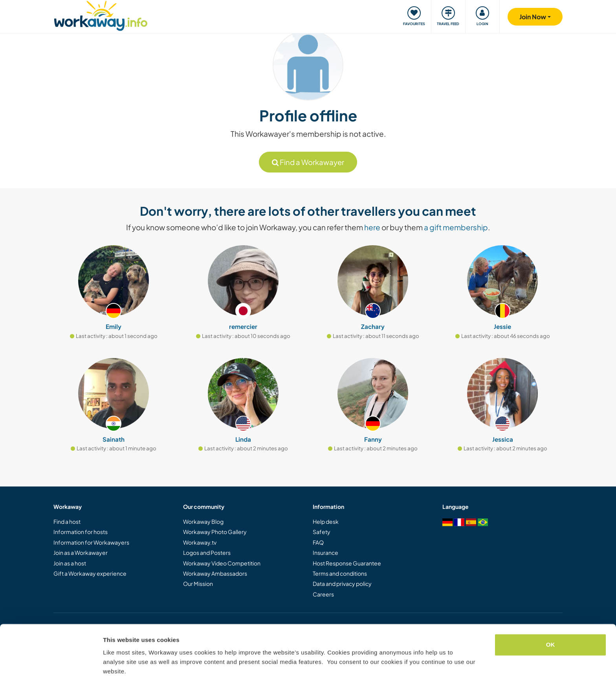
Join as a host (70, 563)
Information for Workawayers (91, 542)
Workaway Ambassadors (215, 573)
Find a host (67, 521)
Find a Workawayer (308, 162)
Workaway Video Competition (222, 563)
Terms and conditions (340, 573)
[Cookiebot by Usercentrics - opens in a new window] (51, 666)
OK (551, 617)
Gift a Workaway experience (90, 573)
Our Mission (198, 584)
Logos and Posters (207, 553)
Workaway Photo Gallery (215, 532)
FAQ (318, 542)
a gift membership (456, 227)
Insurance (325, 553)
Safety (322, 532)
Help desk (326, 521)
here (372, 227)
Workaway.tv (200, 542)
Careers (323, 594)
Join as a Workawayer (81, 553)
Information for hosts (81, 532)
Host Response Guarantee (347, 563)
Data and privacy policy (342, 584)
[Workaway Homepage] (101, 15)
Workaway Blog (203, 521)
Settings (115, 665)
